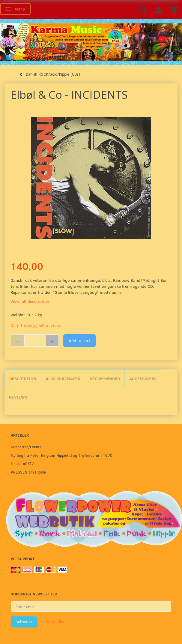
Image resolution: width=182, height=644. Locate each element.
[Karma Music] (91, 41)
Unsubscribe (54, 622)
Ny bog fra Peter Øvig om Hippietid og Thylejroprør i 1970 (62, 455)
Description (23, 379)
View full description (30, 301)
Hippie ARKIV (22, 463)
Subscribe (24, 622)
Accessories (143, 379)
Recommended (105, 379)
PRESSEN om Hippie (28, 472)
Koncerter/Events (26, 447)
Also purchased (63, 379)
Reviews (18, 397)
